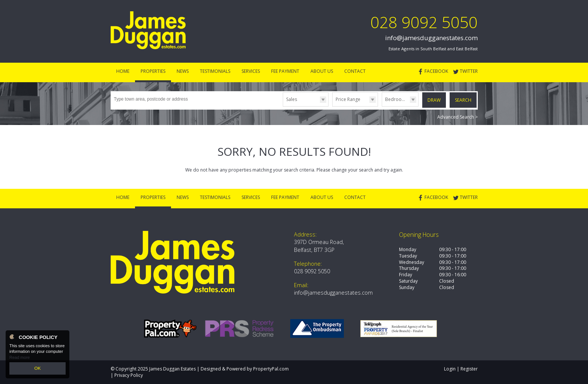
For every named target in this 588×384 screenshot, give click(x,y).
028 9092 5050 (424, 22)
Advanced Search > (457, 117)
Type (283, 106)
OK (37, 369)
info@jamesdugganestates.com (431, 38)
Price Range (348, 99)
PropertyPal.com (271, 369)
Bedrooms (397, 99)
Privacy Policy (129, 375)
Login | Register (461, 369)
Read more (19, 358)
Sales (292, 99)
